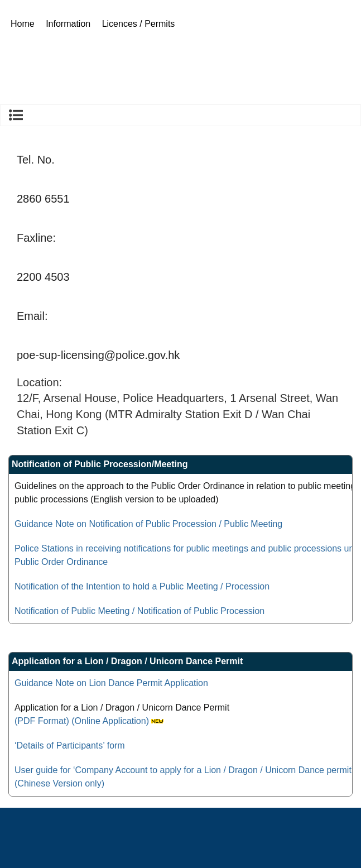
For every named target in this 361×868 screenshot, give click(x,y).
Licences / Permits (139, 24)
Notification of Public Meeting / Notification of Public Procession (139, 611)
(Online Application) (110, 721)
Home (23, 24)
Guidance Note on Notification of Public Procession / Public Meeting (148, 524)
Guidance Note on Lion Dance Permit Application (111, 683)
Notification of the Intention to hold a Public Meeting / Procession (142, 586)
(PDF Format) (42, 721)
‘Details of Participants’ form (70, 745)
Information (68, 24)
